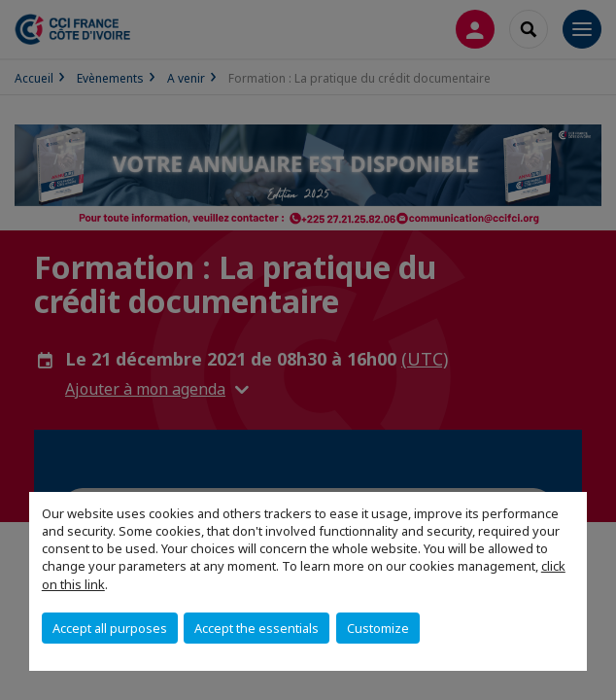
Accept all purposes (110, 628)
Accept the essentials (257, 628)
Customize (378, 628)
